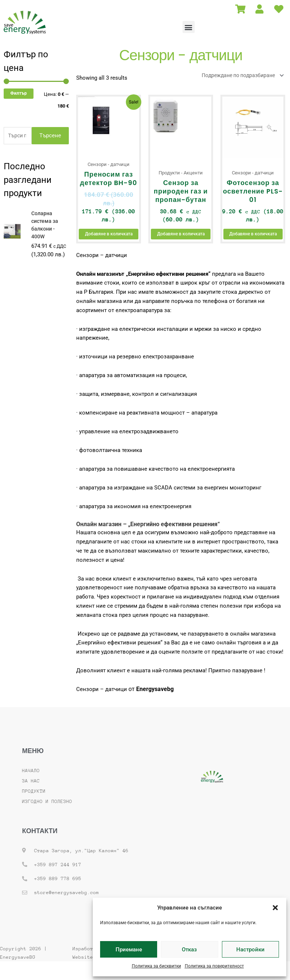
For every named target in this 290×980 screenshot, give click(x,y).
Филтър (19, 93)
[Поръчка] (238, 76)
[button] (275, 908)
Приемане (129, 950)
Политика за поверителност (214, 966)
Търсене (50, 136)
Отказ (189, 950)
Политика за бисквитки (156, 966)
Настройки (250, 950)
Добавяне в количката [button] (109, 241)
